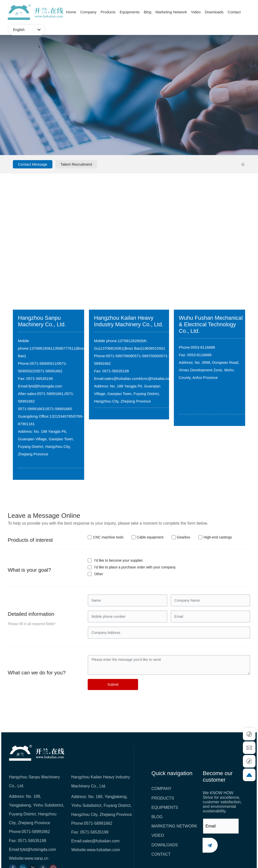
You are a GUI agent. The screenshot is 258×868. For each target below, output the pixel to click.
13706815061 (41, 348)
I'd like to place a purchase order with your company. (135, 567)
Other (99, 574)
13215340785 (61, 416)
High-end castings (218, 537)
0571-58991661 (50, 394)
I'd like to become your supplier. (119, 560)
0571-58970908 (119, 356)
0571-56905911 (43, 363)
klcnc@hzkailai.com (156, 378)
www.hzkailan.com (104, 850)
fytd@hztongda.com (45, 386)
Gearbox (184, 537)
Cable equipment (150, 537)
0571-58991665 (59, 409)
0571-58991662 (49, 371)
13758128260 (129, 341)
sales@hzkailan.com (122, 378)
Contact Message (33, 164)
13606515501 (154, 348)
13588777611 (64, 348)
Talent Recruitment (76, 164)
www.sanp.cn (36, 858)
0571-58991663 (31, 409)
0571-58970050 (146, 356)
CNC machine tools (108, 537)
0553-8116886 (203, 347)
